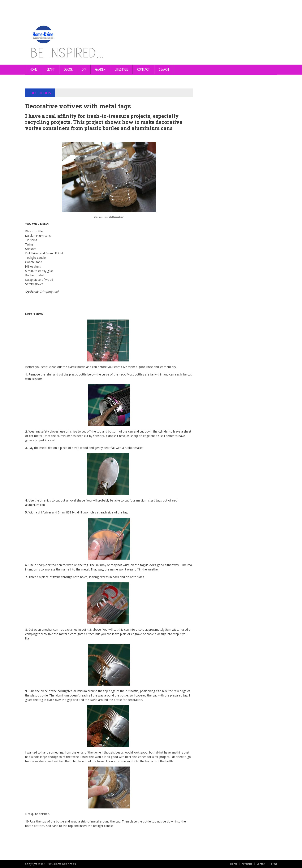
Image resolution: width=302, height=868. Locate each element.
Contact (261, 864)
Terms (273, 864)
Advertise (246, 864)
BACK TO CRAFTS (41, 93)
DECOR (68, 69)
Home (34, 69)
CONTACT (143, 69)
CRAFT (51, 69)
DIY (84, 69)
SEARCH (164, 69)
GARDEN (100, 69)
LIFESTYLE (121, 69)
